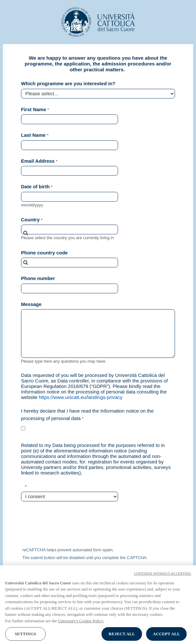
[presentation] (70, 525)
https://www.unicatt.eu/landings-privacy (81, 397)
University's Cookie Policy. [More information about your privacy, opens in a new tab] (81, 628)
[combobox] (70, 229)
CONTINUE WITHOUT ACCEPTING (163, 580)
